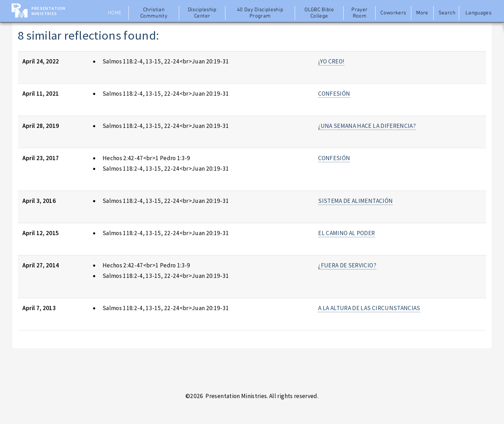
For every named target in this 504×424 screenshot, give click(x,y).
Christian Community (154, 13)
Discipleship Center (202, 13)
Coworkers (393, 13)
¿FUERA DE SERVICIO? (347, 265)
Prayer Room (359, 13)
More (422, 13)
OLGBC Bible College (319, 13)
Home (115, 13)
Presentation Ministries (48, 11)
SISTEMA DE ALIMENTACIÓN (355, 201)
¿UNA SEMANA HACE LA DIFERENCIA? (367, 126)
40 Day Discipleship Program (260, 13)
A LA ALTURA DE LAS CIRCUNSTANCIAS (369, 308)
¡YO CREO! (331, 61)
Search (447, 13)
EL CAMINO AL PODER (346, 233)
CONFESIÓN (334, 94)
